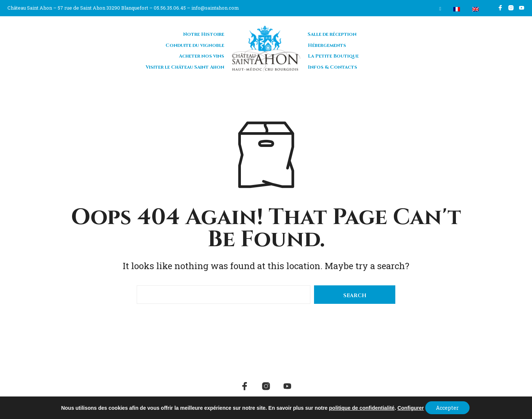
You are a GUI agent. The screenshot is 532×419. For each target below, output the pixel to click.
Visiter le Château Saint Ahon (185, 67)
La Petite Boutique (333, 56)
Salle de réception (332, 34)
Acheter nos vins (202, 56)
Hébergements (327, 45)
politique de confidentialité (361, 408)
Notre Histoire (204, 34)
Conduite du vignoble (195, 45)
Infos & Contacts (332, 67)
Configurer (410, 408)
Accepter (447, 407)
